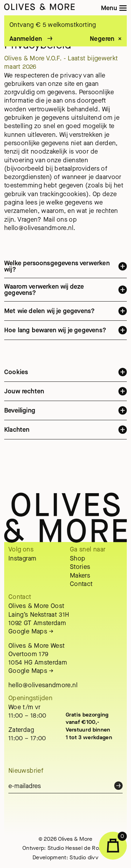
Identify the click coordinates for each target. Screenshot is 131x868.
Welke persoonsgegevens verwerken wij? (65, 270)
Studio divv (84, 857)
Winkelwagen (117, 842)
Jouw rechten (65, 395)
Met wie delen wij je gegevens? (65, 314)
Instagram (22, 558)
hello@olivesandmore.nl (43, 685)
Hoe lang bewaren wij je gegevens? (65, 334)
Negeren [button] (102, 39)
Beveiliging (65, 414)
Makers (80, 576)
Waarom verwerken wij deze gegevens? (65, 293)
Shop (78, 558)
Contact (81, 584)
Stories (80, 567)
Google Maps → (31, 631)
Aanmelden (26, 39)
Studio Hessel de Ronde (78, 848)
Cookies (65, 376)
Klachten (65, 433)
